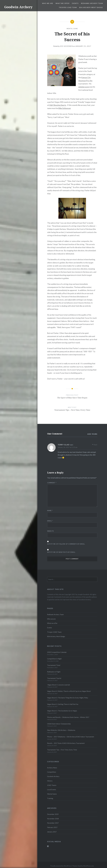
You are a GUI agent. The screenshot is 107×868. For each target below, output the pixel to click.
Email (50, 521)
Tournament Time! (54, 665)
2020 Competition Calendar (57, 652)
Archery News (52, 768)
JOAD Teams (52, 785)
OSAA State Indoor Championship (59, 724)
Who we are (48, 3)
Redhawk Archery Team (92, 3)
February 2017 (52, 827)
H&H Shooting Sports (58, 105)
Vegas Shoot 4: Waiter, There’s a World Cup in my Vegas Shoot (69, 691)
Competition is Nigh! (54, 659)
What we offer (62, 3)
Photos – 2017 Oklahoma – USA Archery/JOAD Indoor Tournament (71, 737)
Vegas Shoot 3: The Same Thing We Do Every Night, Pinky (68, 698)
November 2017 (53, 823)
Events (75, 3)
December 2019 (53, 814)
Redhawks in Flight (54, 672)
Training (50, 798)
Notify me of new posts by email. (61, 552)
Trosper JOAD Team (68, 7)
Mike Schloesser (65, 108)
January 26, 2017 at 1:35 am (68, 447)
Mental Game (72, 29)
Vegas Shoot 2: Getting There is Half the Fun (63, 704)
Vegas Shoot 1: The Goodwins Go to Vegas (62, 711)
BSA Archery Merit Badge (91, 7)
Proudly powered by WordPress (61, 866)
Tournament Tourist (54, 678)
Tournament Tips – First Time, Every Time (62, 750)
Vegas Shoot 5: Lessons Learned (58, 685)
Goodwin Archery (18, 7)
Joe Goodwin (66, 46)
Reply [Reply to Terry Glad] (95, 445)
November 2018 (53, 819)
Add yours (92, 434)
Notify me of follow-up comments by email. (66, 544)
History (50, 781)
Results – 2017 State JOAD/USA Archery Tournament (66, 743)
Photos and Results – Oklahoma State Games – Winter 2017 (68, 717)
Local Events (52, 790)
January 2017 (52, 832)
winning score (84, 87)
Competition (52, 772)
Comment (52, 483)
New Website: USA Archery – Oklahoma (61, 730)
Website (51, 531)
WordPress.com (89, 866)
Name (50, 511)
